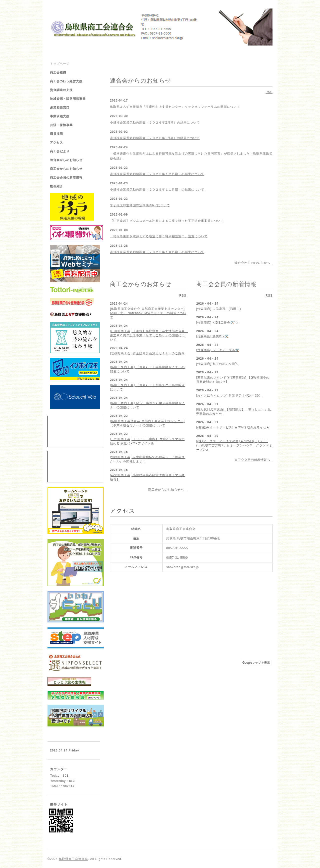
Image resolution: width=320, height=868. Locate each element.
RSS (269, 92)
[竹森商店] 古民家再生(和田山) (219, 309)
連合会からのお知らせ (66, 160)
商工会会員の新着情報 (66, 178)
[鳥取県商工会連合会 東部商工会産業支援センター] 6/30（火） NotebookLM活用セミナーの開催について (148, 313)
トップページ (60, 64)
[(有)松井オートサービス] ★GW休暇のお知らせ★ (233, 427)
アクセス (56, 143)
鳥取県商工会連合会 (73, 859)
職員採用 (56, 134)
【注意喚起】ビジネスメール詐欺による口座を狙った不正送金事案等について (167, 221)
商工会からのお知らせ (66, 169)
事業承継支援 (60, 116)
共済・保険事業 (61, 125)
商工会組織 (58, 73)
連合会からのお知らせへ (253, 263)
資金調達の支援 (61, 90)
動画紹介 (56, 186)
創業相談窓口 (60, 108)
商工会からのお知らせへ (167, 490)
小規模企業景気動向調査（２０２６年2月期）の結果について (155, 123)
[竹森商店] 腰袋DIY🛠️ (212, 336)
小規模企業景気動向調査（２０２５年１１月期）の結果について (157, 190)
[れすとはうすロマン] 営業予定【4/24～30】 (229, 396)
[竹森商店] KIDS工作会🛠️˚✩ (217, 323)
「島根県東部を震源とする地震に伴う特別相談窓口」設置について (159, 236)
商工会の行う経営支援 (66, 81)
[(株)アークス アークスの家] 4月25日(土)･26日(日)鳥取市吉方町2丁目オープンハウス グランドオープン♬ (234, 445)
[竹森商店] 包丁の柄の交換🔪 (218, 364)
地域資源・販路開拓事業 (68, 99)
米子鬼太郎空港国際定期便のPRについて (140, 205)
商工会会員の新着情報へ (253, 460)
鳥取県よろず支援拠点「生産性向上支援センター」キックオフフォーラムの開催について (175, 107)
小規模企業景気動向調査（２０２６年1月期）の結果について (155, 138)
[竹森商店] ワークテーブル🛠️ (218, 350)
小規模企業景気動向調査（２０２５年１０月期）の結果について (157, 252)
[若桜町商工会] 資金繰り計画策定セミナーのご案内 (147, 353)
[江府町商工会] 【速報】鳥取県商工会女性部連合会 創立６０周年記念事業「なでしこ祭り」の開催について (149, 335)
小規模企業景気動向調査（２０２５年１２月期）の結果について (157, 174)
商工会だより (60, 151)
